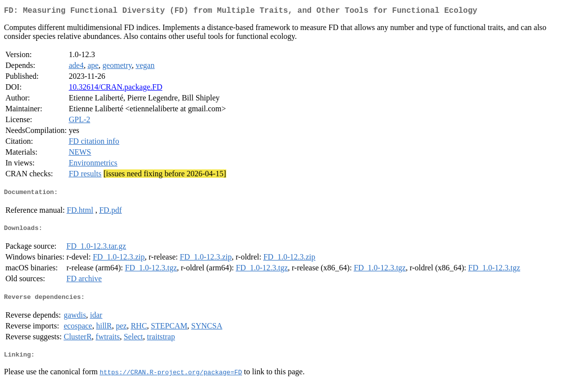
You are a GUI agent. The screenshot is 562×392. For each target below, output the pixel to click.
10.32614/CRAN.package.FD (115, 89)
